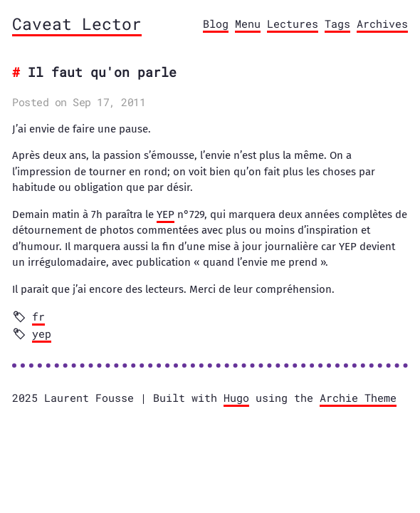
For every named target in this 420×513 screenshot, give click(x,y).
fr (38, 316)
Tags (337, 24)
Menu (248, 24)
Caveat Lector (77, 24)
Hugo (236, 398)
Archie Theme (358, 398)
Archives (382, 24)
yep (42, 333)
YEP (166, 214)
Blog (216, 24)
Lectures (293, 24)
